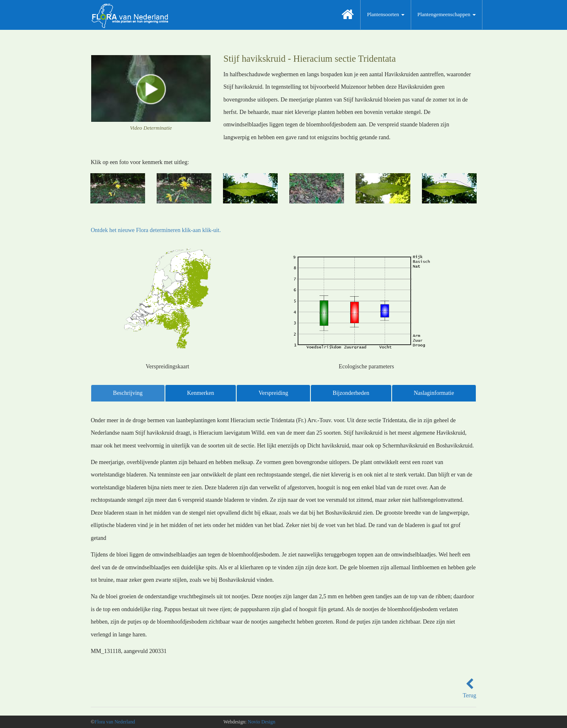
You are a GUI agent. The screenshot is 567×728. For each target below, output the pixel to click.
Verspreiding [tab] (274, 393)
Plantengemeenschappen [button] (447, 14)
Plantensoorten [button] (386, 14)
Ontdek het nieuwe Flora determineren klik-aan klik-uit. (156, 230)
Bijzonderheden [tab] (351, 393)
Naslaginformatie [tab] (434, 393)
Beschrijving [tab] (128, 393)
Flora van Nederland (115, 722)
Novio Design (262, 722)
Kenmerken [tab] (200, 393)
